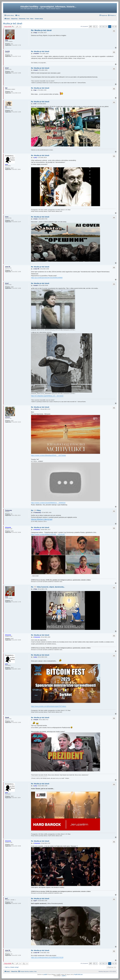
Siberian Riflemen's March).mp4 (42, 519)
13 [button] (113, 27)
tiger (6, 88)
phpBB (45, 975)
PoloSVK (7, 51)
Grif (6, 107)
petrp (7, 164)
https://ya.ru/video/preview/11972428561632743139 (47, 957)
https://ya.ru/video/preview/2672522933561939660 (47, 278)
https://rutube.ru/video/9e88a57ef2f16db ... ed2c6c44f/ (48, 534)
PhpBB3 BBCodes (78, 975)
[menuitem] (17, 15)
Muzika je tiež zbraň (13, 24)
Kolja (6, 40)
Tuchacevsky (9, 510)
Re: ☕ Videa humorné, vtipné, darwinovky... (48, 587)
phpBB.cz (64, 976)
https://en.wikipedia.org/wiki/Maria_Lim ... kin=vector (47, 396)
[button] (90, 27)
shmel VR (8, 267)
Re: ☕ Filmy (36, 510)
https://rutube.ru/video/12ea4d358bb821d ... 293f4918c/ (48, 503)
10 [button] (103, 27)
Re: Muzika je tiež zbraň (41, 30)
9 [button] (100, 27)
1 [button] (96, 27)
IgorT (7, 899)
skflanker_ (8, 417)
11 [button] (106, 27)
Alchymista (8, 527)
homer (7, 217)
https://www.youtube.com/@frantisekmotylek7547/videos (49, 706)
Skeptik (7, 717)
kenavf (7, 68)
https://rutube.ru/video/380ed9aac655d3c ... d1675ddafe (48, 455)
